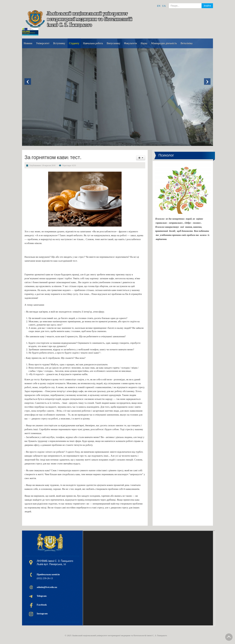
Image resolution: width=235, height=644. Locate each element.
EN (159, 6)
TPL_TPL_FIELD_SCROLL (229, 637)
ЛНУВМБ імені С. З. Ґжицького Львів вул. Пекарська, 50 (55, 563)
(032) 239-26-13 (48, 576)
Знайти (207, 6)
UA (164, 6)
